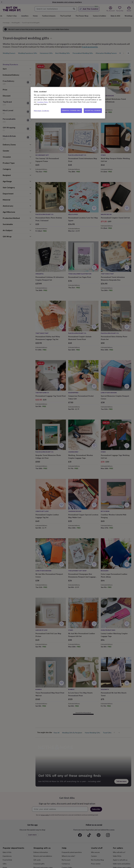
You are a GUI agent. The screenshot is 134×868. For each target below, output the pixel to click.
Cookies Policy (43, 102)
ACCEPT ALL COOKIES (93, 110)
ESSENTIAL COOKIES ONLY (71, 110)
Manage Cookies (41, 111)
